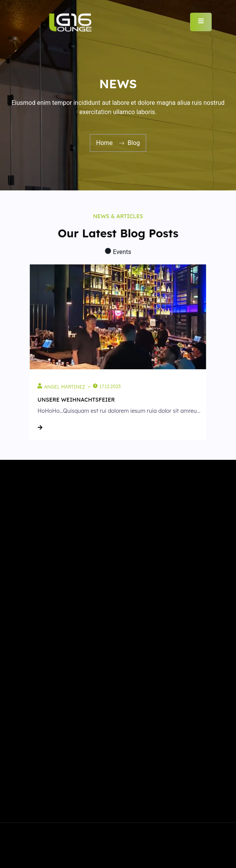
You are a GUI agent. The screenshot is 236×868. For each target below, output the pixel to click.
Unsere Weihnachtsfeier (76, 400)
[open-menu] (201, 22)
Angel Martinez (64, 387)
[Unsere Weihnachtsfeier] (118, 317)
